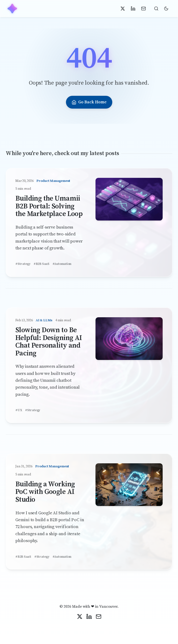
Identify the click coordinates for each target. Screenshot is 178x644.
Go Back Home (89, 102)
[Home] (12, 9)
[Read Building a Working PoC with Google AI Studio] (129, 486)
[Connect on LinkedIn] (133, 9)
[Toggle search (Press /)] (156, 9)
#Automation (62, 264)
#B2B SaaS (41, 264)
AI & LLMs (44, 320)
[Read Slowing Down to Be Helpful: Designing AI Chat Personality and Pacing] (129, 340)
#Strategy (23, 264)
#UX (19, 410)
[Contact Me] (143, 9)
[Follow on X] (123, 9)
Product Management (53, 181)
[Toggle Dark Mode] (166, 9)
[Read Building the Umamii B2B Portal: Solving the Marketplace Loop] (129, 201)
